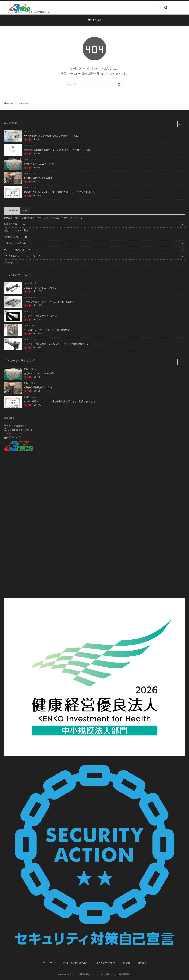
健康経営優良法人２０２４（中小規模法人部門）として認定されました (59, 402)
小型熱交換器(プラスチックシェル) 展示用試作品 (49, 302)
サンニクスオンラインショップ (23, 256)
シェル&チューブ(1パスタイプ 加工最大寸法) (47, 330)
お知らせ (11, 263)
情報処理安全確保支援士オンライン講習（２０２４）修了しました (57, 150)
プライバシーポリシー (105, 963)
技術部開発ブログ (16, 237)
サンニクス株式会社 (17, 250)
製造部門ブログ (15, 224)
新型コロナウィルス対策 (20, 231)
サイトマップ (49, 963)
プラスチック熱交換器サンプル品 (41, 316)
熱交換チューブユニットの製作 (39, 164)
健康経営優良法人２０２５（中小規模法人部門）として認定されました (59, 192)
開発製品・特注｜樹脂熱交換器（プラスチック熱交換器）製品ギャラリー (43, 218)
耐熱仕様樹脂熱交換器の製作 (38, 178)
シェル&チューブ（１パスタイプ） (41, 288)
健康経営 (142, 963)
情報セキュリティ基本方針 (75, 963)
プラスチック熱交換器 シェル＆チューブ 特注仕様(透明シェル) (57, 344)
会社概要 (127, 963)
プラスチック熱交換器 (18, 244)
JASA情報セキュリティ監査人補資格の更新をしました (51, 136)
